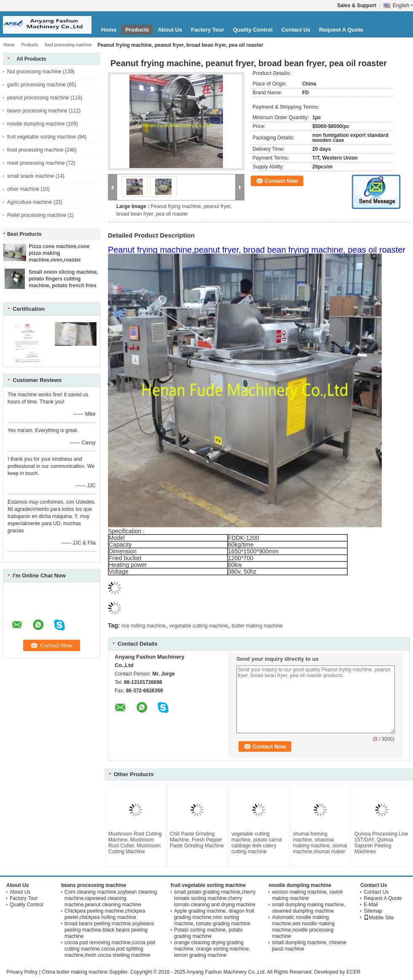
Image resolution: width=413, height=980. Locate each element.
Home (109, 30)
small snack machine (31, 176)
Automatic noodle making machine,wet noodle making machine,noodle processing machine (303, 927)
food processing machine (68, 45)
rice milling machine (143, 626)
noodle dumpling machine (36, 124)
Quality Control (253, 30)
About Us (170, 30)
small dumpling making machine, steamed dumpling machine (308, 908)
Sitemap (373, 911)
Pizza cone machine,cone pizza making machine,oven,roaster (59, 253)
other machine (23, 189)
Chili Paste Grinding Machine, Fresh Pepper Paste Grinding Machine (197, 840)
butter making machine (257, 626)
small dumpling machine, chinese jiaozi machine (309, 946)
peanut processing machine (38, 98)
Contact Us (296, 30)
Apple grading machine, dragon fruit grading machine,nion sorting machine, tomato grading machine (214, 917)
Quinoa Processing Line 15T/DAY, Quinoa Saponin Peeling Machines (381, 843)
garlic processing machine (36, 85)
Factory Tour (208, 30)
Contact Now (281, 181)
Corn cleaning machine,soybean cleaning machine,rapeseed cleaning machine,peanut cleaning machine (111, 898)
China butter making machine (75, 972)
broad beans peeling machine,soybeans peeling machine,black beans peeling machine (109, 930)
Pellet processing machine (37, 215)
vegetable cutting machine (199, 626)
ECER (353, 972)
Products (137, 30)
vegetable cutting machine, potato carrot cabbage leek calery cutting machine (256, 843)
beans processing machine (37, 111)
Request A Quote (341, 30)
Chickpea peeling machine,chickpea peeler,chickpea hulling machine (105, 914)
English (403, 5)
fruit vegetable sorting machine (42, 137)
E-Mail (371, 905)
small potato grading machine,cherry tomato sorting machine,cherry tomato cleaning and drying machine (215, 898)
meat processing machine (36, 163)
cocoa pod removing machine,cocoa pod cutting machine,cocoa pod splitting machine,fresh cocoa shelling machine (110, 949)
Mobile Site (379, 918)
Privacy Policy (22, 972)
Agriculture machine (29, 202)
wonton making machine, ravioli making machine (307, 895)
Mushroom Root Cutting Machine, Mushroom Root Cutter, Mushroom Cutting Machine (135, 843)
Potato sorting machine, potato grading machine (208, 933)
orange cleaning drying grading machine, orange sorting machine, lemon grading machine (212, 949)
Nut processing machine (34, 72)
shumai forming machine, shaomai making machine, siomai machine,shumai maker (320, 843)
